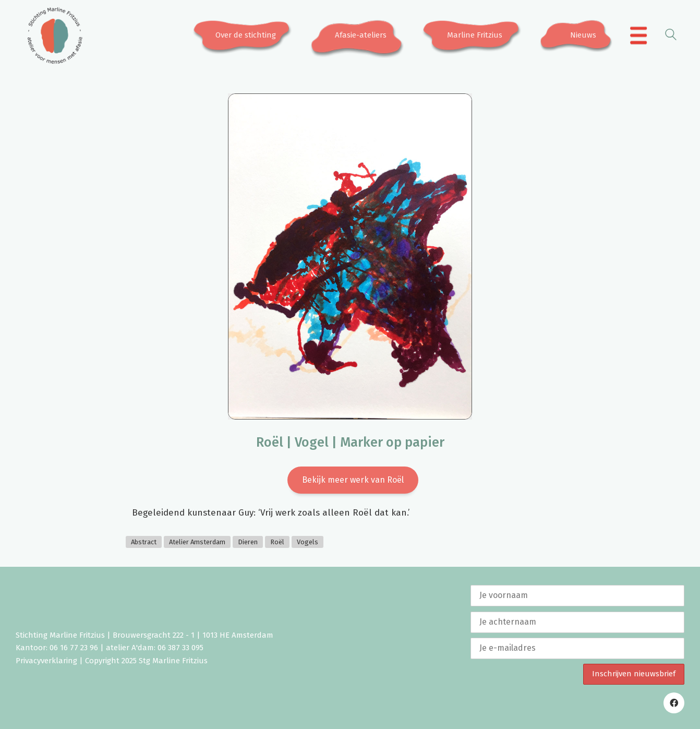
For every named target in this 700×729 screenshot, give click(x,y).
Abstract (144, 542)
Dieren (248, 542)
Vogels (307, 542)
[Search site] (671, 36)
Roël (277, 542)
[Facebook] (674, 703)
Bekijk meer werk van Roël (353, 480)
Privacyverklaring (46, 661)
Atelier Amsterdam (197, 542)
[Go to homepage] (55, 35)
